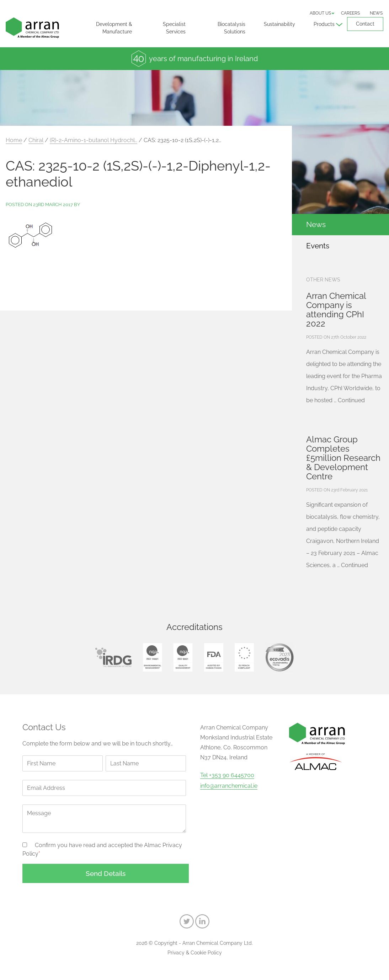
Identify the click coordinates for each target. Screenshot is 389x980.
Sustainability (279, 24)
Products (324, 24)
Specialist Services (174, 28)
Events (318, 246)
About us (320, 13)
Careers (350, 13)
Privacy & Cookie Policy (195, 953)
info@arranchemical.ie (229, 786)
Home (14, 140)
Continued (351, 400)
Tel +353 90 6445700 (227, 775)
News (376, 13)
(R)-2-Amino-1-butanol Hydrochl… (94, 140)
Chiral (36, 140)
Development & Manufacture (114, 28)
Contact (365, 24)
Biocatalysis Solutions (231, 28)
